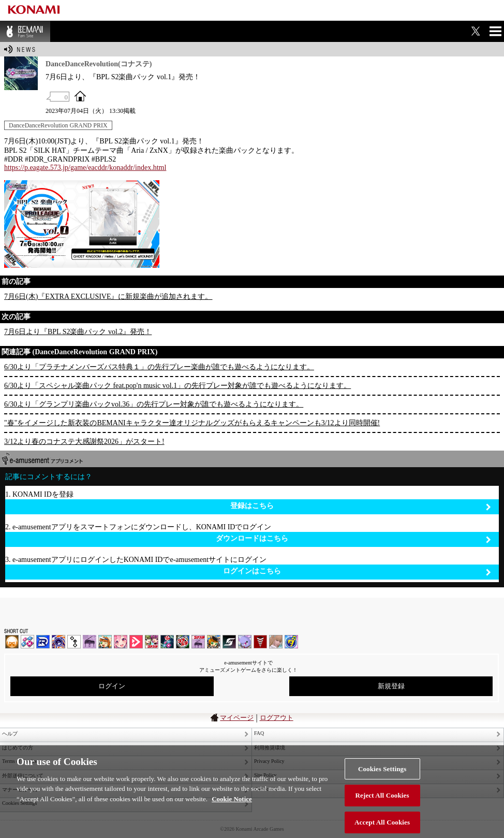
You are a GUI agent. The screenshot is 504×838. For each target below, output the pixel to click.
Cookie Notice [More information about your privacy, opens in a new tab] (232, 806)
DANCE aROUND (136, 642)
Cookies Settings (382, 776)
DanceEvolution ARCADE (276, 642)
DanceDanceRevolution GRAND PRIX (58, 125)
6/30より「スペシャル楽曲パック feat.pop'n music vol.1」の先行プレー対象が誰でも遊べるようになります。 (177, 386)
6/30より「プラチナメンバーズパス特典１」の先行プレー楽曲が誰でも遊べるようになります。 (159, 367)
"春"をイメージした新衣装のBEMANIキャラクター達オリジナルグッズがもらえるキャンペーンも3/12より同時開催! (192, 423)
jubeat (74, 642)
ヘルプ (10, 734)
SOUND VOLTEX (121, 642)
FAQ (259, 733)
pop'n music (105, 642)
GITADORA (58, 642)
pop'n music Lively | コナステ (214, 642)
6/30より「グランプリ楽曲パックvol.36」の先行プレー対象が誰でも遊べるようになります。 (154, 404)
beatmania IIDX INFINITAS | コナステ (152, 642)
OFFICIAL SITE (80, 96)
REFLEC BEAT (245, 642)
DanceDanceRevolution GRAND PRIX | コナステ (167, 642)
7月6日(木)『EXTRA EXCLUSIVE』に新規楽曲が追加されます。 (108, 297)
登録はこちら (361, 506)
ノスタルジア (90, 642)
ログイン (112, 686)
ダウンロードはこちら (353, 539)
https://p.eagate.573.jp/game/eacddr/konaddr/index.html (85, 168)
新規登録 (391, 686)
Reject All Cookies (382, 803)
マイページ (237, 718)
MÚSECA (260, 642)
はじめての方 (18, 748)
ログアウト (277, 718)
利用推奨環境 (270, 748)
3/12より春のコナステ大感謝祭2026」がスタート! (84, 442)
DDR (27, 642)
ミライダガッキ (291, 642)
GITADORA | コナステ (183, 642)
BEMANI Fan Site (25, 31)
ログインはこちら (357, 572)
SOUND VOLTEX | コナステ (229, 642)
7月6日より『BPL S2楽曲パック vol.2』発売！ (78, 332)
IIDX (12, 642)
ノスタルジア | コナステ (198, 642)
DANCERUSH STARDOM (43, 642)
